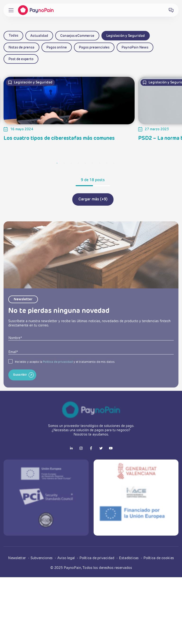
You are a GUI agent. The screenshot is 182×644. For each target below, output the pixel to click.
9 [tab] (114, 163)
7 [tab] (100, 163)
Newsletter (17, 558)
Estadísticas (129, 558)
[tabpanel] (69, 105)
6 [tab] (93, 163)
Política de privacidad (58, 375)
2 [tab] (64, 163)
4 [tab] (78, 163)
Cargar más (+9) (93, 199)
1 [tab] (57, 163)
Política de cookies (159, 558)
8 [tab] (107, 163)
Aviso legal (66, 558)
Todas (13, 36)
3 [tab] (71, 163)
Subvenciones (42, 558)
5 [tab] (86, 163)
